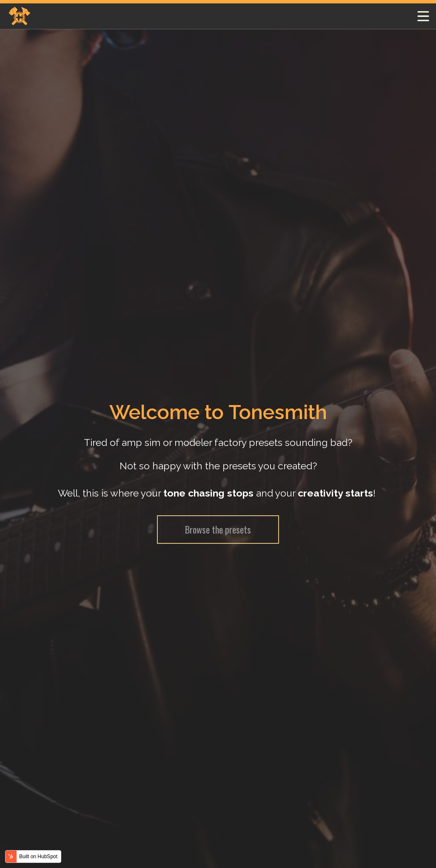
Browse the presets (218, 529)
